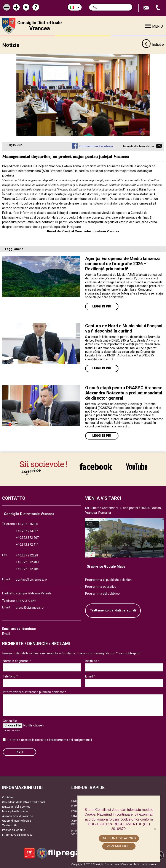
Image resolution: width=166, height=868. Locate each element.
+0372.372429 (26, 601)
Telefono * (10, 676)
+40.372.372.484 (27, 569)
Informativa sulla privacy (17, 835)
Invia (19, 752)
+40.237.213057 (27, 531)
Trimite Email (147, 8)
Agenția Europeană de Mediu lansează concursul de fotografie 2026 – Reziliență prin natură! (123, 264)
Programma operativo (101, 587)
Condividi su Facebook (96, 146)
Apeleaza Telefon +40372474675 (158, 8)
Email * (90, 676)
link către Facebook (96, 466)
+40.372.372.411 (27, 545)
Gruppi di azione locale (17, 821)
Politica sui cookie (14, 830)
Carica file (10, 721)
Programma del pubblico (102, 594)
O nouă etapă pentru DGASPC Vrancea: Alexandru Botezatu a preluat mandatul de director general (124, 393)
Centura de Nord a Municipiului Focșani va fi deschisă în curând (124, 328)
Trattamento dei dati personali (113, 610)
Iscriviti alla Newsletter (139, 146)
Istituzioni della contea (16, 807)
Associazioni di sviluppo (18, 816)
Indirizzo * (92, 661)
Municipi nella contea (15, 811)
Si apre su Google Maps (106, 566)
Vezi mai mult (119, 846)
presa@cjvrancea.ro (30, 608)
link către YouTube (137, 466)
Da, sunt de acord (119, 838)
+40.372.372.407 (27, 538)
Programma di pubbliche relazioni (109, 580)
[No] (155, 829)
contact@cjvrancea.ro (31, 580)
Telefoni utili (10, 825)
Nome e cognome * (17, 661)
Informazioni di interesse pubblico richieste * (35, 692)
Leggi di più (102, 306)
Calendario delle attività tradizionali (24, 802)
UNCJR (76, 801)
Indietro (153, 45)
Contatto (8, 797)
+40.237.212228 (27, 555)
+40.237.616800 (27, 524)
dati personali (83, 740)
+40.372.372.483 (27, 562)
